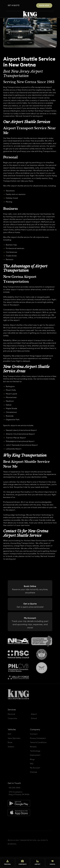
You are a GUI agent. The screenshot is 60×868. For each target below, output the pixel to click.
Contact (34, 734)
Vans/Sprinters (14, 738)
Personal (11, 714)
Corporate (12, 718)
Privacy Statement (38, 738)
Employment (35, 755)
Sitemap (34, 772)
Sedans (11, 747)
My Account (35, 768)
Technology (35, 751)
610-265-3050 (15, 788)
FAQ (32, 764)
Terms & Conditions (38, 742)
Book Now (44, 5)
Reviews (33, 747)
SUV (9, 734)
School (34, 718)
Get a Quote (14, 5)
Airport (34, 714)
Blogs (32, 759)
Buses (10, 742)
